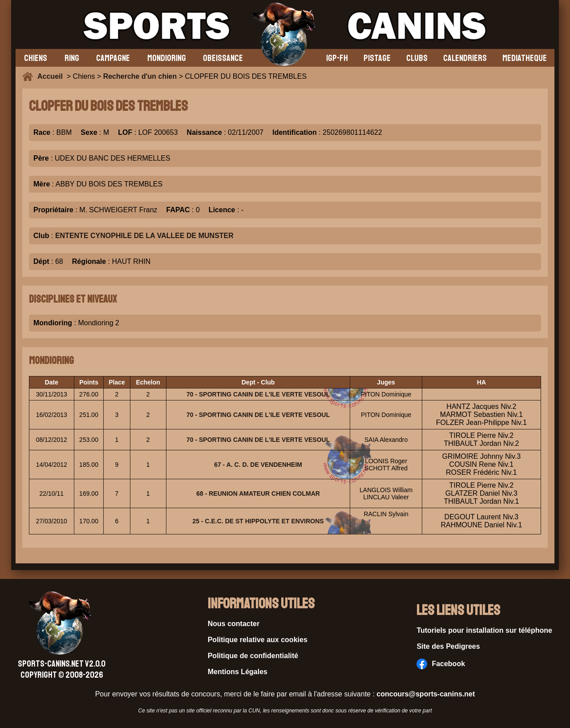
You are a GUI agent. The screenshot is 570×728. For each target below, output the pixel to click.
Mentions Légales (238, 672)
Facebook (441, 664)
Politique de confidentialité (253, 656)
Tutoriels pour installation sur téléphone (484, 630)
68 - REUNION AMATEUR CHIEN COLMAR (258, 493)
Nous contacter (234, 624)
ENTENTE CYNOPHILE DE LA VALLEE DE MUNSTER (144, 236)
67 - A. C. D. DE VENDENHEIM (258, 465)
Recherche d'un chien (140, 76)
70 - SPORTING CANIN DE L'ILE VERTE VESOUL (258, 394)
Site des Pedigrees (448, 646)
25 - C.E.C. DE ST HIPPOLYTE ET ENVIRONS (258, 521)
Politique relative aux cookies (258, 640)
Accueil (52, 76)
